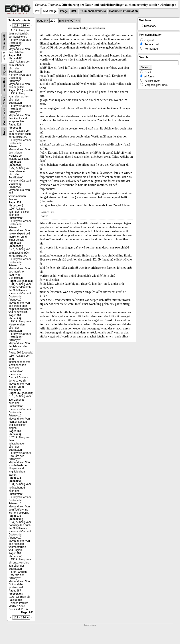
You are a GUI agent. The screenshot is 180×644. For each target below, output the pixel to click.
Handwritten (4, 86)
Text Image (50, 11)
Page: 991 (27, 612)
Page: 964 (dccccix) (21, 353)
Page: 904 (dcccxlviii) (16, 57)
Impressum (90, 625)
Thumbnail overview (93, 11)
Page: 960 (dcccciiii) (15, 317)
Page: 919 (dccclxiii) (15, 126)
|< (45, 21)
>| (79, 21)
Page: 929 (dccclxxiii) (16, 164)
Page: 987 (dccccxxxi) (16, 592)
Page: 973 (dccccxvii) (16, 479)
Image (64, 11)
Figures (4, 70)
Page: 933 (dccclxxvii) (16, 204)
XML (74, 11)
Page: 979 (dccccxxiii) (16, 517)
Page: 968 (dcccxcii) (15, 433)
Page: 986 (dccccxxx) (16, 555)
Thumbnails (4, 41)
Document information (123, 11)
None (4, 131)
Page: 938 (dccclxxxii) (16, 244)
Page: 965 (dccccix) (21, 393)
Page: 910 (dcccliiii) (21, 90)
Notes (4, 100)
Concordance (4, 116)
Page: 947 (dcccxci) (21, 281)
